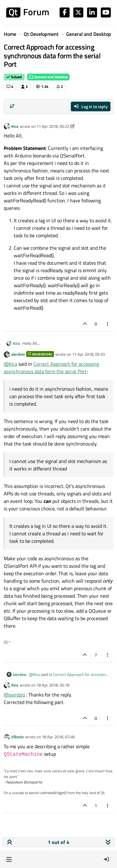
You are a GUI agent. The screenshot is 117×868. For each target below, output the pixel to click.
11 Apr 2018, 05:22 (53, 126)
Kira (15, 126)
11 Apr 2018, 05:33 (88, 354)
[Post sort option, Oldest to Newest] (12, 106)
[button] (9, 859)
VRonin (17, 737)
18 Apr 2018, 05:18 (53, 685)
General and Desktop (48, 77)
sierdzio (18, 354)
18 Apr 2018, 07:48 (58, 737)
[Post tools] (108, 324)
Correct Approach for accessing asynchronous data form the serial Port (51, 368)
